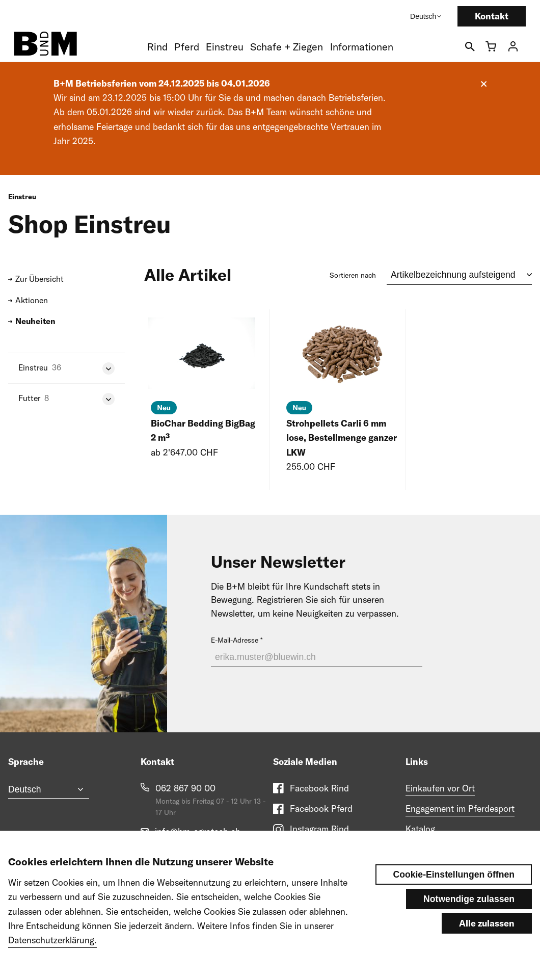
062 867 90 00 (185, 788)
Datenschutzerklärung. (52, 947)
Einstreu (225, 47)
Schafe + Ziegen (287, 47)
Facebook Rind (319, 788)
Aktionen (32, 300)
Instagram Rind (319, 829)
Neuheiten (35, 321)
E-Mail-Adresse (235, 640)
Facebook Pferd (321, 809)
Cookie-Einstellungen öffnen (454, 881)
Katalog (420, 829)
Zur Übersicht (39, 279)
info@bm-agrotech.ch (198, 831)
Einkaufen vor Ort (440, 788)
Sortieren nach (353, 275)
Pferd (187, 47)
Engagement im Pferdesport (460, 809)
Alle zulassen (487, 930)
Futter (29, 398)
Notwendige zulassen (469, 906)
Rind (157, 47)
